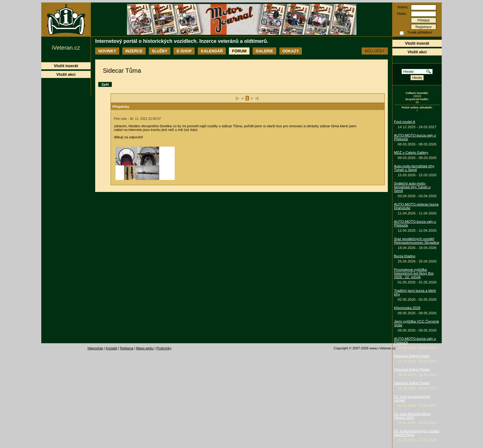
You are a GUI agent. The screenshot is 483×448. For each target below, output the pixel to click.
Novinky (107, 51)
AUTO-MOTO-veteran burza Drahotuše (416, 206)
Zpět (105, 84)
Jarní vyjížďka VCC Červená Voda (416, 323)
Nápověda (95, 348)
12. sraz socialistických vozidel (412, 398)
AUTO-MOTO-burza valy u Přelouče (415, 137)
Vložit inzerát (417, 43)
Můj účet (375, 51)
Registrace (424, 27)
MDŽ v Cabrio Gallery (411, 153)
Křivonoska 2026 (407, 308)
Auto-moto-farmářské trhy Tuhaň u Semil (414, 168)
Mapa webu (145, 348)
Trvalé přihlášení (420, 32)
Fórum (239, 51)
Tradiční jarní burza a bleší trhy (415, 292)
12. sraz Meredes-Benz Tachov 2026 (412, 416)
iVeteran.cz (66, 48)
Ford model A (405, 122)
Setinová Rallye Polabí (412, 356)
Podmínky (164, 348)
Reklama (126, 348)
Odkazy (291, 51)
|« (237, 98)
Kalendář (212, 51)
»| (257, 98)
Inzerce (134, 51)
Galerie (264, 51)
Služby (160, 51)
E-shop (184, 51)
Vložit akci (417, 52)
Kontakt (111, 348)
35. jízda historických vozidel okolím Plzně (416, 433)
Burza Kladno (405, 256)
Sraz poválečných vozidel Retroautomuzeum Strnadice (417, 241)
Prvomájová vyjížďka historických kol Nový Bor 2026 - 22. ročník (414, 273)
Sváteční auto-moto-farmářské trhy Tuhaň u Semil (412, 187)
